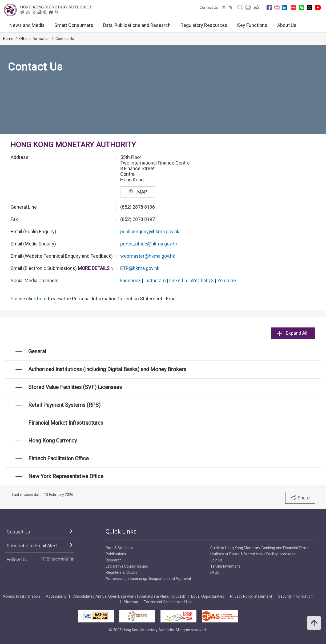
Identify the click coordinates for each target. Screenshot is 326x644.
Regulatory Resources (204, 25)
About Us (287, 25)
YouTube (227, 280)
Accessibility (56, 596)
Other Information (34, 39)
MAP (138, 192)
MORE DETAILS (94, 268)
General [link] (37, 351)
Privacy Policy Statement (251, 596)
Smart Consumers (74, 25)
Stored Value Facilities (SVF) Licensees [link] (75, 387)
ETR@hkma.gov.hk (140, 268)
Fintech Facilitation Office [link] (59, 458)
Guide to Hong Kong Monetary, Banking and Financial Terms (260, 548)
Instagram (155, 280)
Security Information (295, 596)
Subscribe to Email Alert (32, 546)
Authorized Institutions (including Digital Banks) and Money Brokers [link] (107, 369)
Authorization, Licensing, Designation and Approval (148, 579)
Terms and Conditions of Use (168, 602)
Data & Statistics (119, 548)
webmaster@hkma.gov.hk (148, 256)
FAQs (215, 572)
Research (114, 560)
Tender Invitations (225, 566)
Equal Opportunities (208, 596)
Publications (116, 554)
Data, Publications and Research (137, 25)
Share (300, 498)
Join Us (216, 560)
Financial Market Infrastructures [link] (66, 423)
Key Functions (252, 25)
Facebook (130, 280)
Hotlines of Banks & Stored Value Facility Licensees (253, 554)
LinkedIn (178, 280)
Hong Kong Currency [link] (53, 441)
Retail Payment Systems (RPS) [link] (64, 405)
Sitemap (131, 602)
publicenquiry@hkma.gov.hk (150, 231)
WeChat (199, 280)
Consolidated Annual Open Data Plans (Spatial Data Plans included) (129, 596)
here (42, 299)
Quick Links (121, 532)
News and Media (27, 25)
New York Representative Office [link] (66, 476)
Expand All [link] (292, 333)
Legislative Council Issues (127, 566)
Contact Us (209, 7)
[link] (257, 7)
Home (8, 39)
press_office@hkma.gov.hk (149, 244)
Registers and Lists (121, 572)
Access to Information (21, 596)
